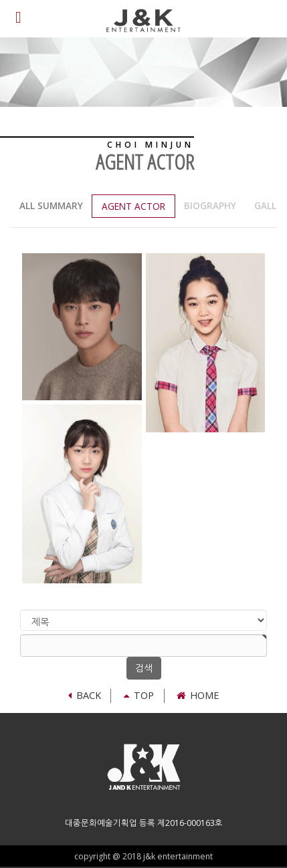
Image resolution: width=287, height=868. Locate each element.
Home (198, 695)
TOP (139, 695)
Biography (210, 205)
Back (85, 695)
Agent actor (133, 206)
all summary (51, 205)
